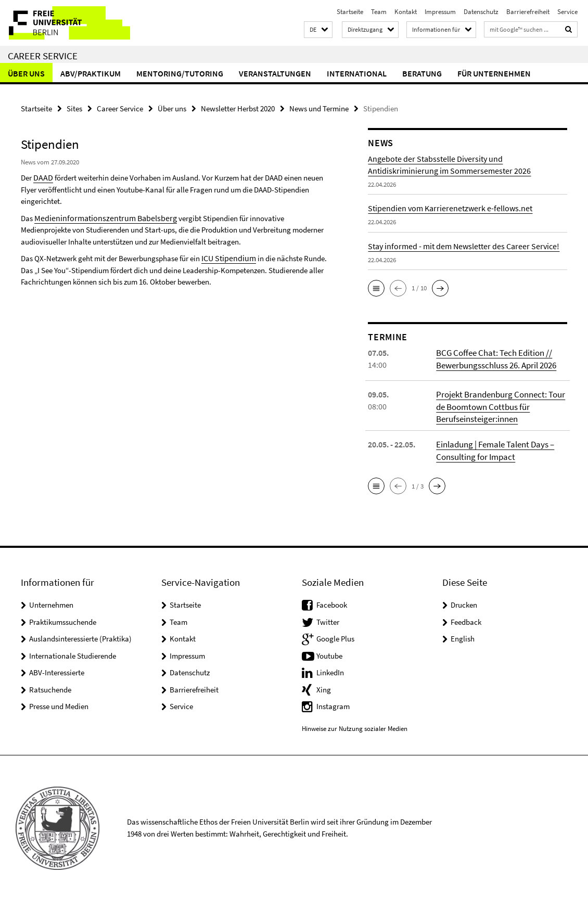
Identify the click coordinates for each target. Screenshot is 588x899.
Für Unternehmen (494, 73)
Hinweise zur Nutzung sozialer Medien (355, 727)
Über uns (26, 73)
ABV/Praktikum (91, 73)
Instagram (333, 704)
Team (379, 12)
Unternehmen (51, 603)
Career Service (43, 56)
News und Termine (319, 108)
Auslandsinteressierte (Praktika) (80, 637)
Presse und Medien (59, 704)
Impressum (440, 12)
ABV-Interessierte (57, 670)
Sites (74, 108)
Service (567, 12)
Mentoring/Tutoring (180, 73)
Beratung (422, 73)
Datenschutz (481, 12)
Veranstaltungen (275, 73)
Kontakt (406, 12)
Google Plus (335, 637)
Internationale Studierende (73, 654)
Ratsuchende (50, 688)
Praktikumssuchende (63, 620)
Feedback (466, 620)
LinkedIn (330, 670)
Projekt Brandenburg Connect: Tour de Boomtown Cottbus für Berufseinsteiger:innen (498, 406)
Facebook (332, 603)
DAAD (42, 177)
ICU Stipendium (227, 256)
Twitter (328, 620)
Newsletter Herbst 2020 (238, 108)
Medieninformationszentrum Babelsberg (99, 217)
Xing (324, 688)
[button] (318, 30)
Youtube (329, 654)
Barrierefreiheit (528, 12)
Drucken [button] (464, 603)
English (463, 637)
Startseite (350, 12)
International (357, 73)
